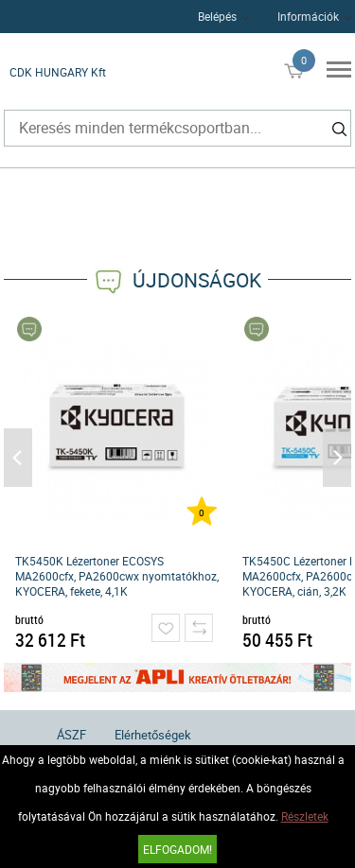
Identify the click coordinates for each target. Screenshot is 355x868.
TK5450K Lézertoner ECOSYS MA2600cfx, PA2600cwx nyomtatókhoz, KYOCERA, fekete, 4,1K (117, 576)
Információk (308, 16)
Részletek (305, 816)
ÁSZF (71, 735)
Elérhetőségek (153, 735)
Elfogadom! (177, 849)
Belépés (217, 16)
